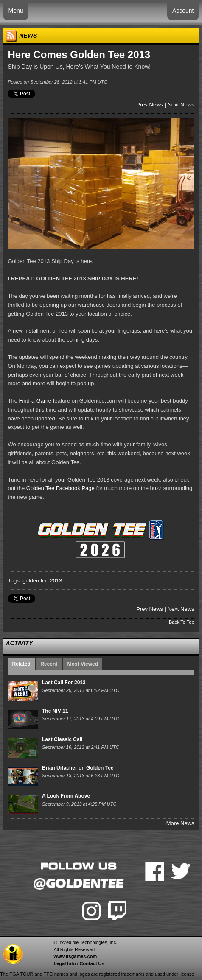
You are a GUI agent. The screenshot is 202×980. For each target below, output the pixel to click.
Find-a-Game (35, 401)
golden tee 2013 (42, 581)
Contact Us (92, 963)
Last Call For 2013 (64, 683)
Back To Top (182, 622)
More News (180, 823)
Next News (181, 105)
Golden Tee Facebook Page (60, 488)
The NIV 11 (55, 711)
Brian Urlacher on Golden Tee (78, 768)
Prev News (150, 105)
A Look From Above (66, 796)
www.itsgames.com (75, 956)
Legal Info (65, 963)
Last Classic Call (62, 739)
